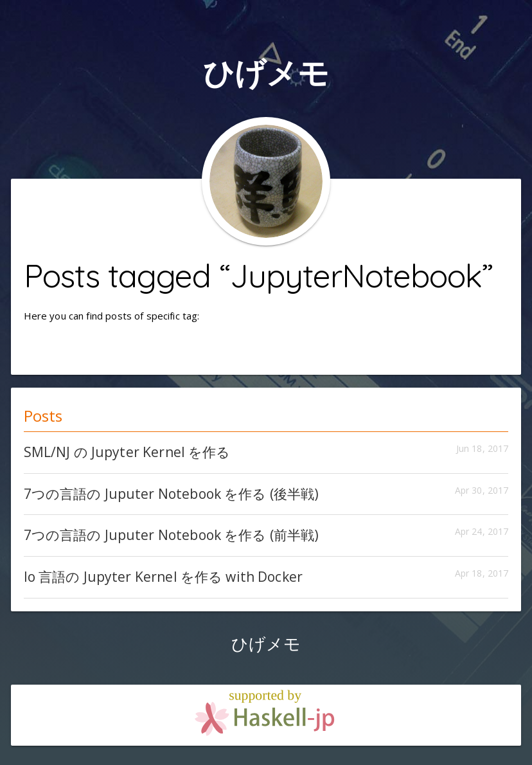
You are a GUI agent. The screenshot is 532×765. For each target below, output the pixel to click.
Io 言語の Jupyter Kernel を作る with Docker (164, 577)
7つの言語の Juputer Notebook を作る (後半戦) (172, 494)
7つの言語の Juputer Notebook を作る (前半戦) (172, 535)
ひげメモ (266, 72)
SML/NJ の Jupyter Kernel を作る (127, 452)
